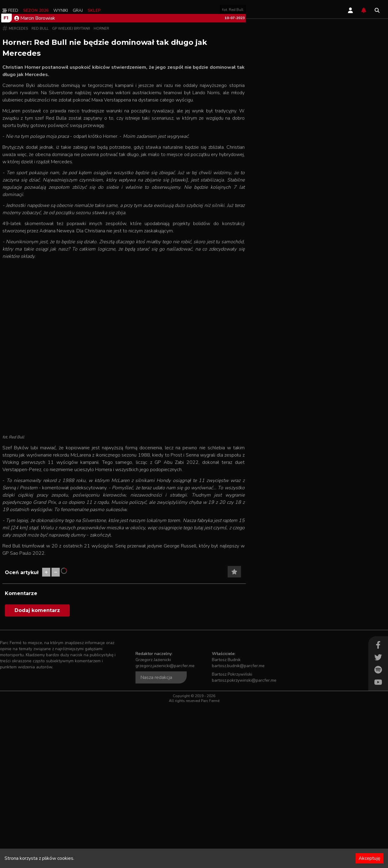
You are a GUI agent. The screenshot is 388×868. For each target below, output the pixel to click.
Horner (101, 191)
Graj (78, 10)
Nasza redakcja (156, 840)
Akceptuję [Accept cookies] (370, 858)
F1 (6, 180)
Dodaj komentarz (37, 773)
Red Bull (40, 191)
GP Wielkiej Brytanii (71, 191)
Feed (10, 10)
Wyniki (61, 10)
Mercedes (18, 191)
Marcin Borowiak (35, 181)
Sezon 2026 (36, 10)
